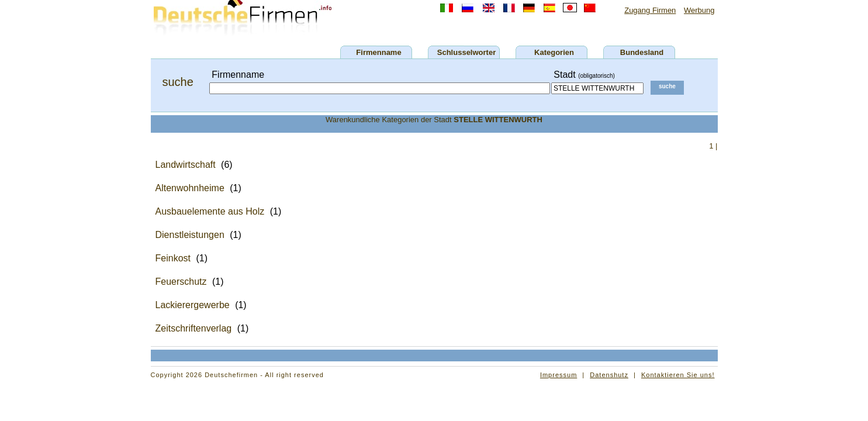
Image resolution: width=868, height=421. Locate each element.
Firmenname (378, 52)
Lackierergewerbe (193, 305)
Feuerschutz (181, 282)
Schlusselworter (466, 52)
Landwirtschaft (186, 165)
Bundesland (642, 52)
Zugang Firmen (650, 10)
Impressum (559, 375)
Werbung (699, 10)
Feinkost (173, 258)
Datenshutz (609, 375)
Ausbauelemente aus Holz (210, 211)
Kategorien (554, 52)
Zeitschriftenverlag (194, 328)
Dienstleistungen (190, 235)
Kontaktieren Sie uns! (678, 375)
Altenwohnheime (190, 188)
